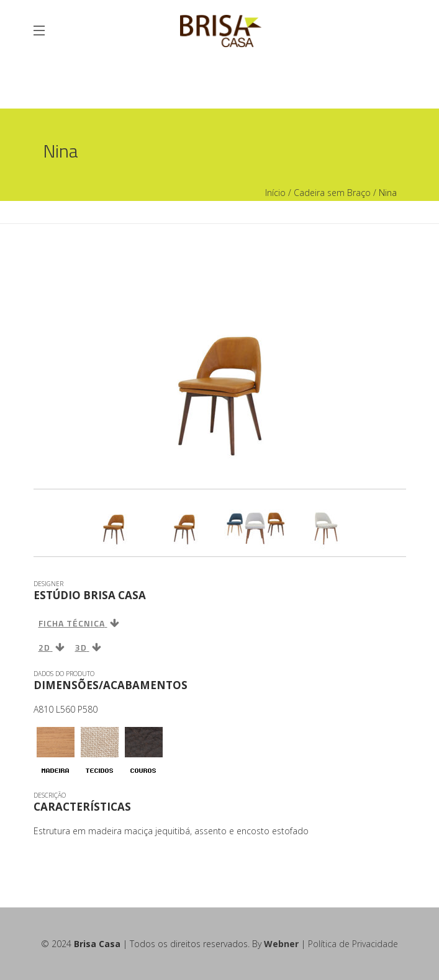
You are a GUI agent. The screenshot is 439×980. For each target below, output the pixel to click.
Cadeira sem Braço (332, 193)
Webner (281, 944)
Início (275, 193)
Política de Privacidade (353, 944)
